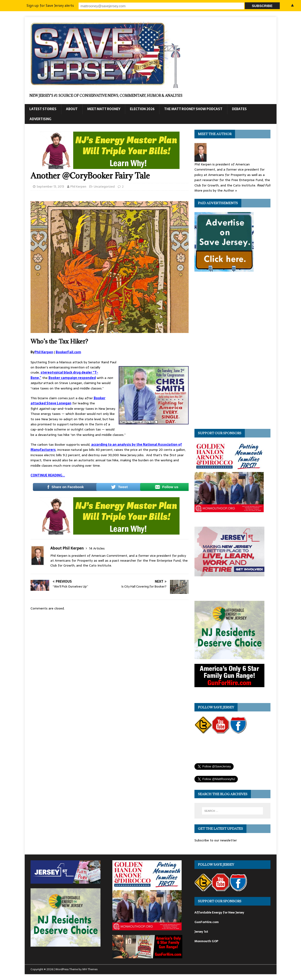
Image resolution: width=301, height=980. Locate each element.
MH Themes (90, 969)
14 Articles (97, 548)
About (72, 109)
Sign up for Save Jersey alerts (105, 5)
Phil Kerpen (78, 187)
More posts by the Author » (216, 190)
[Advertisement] (229, 352)
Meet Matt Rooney (104, 109)
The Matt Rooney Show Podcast (193, 109)
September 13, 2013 (50, 187)
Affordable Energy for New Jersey (219, 912)
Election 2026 (142, 109)
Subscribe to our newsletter (216, 840)
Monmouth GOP (206, 941)
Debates (239, 109)
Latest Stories (43, 109)
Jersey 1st (201, 932)
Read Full (264, 185)
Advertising (40, 119)
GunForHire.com (207, 922)
